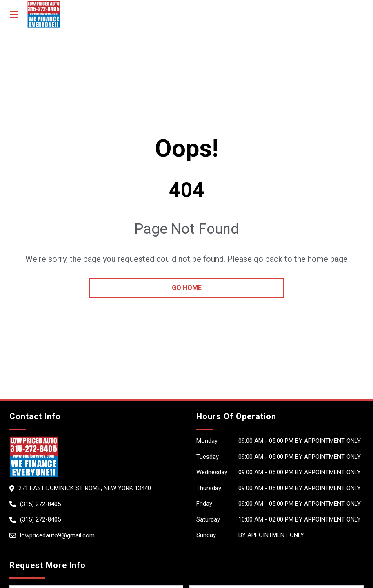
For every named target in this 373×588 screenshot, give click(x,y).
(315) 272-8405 (40, 504)
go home (187, 288)
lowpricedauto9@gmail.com (57, 535)
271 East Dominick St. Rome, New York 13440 (85, 488)
